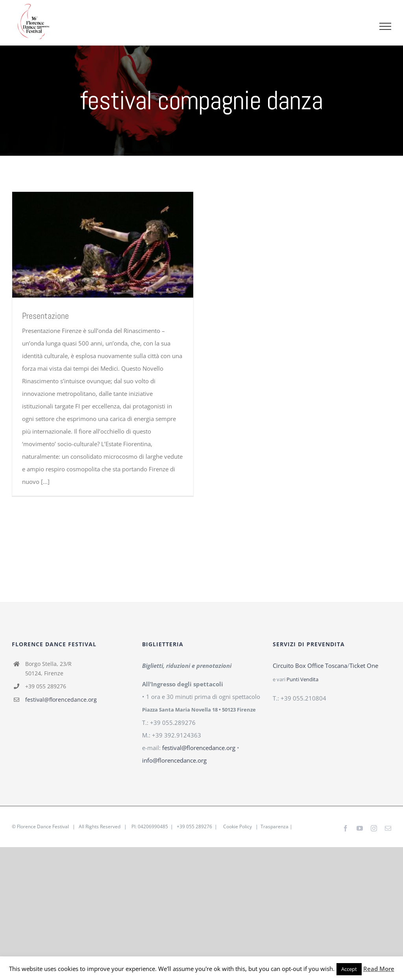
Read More (379, 969)
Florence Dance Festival (43, 826)
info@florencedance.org (174, 760)
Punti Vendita (302, 679)
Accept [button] (349, 969)
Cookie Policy (238, 826)
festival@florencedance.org (61, 700)
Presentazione (45, 316)
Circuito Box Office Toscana (310, 666)
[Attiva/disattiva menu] (385, 26)
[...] (45, 482)
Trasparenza (275, 826)
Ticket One (364, 666)
